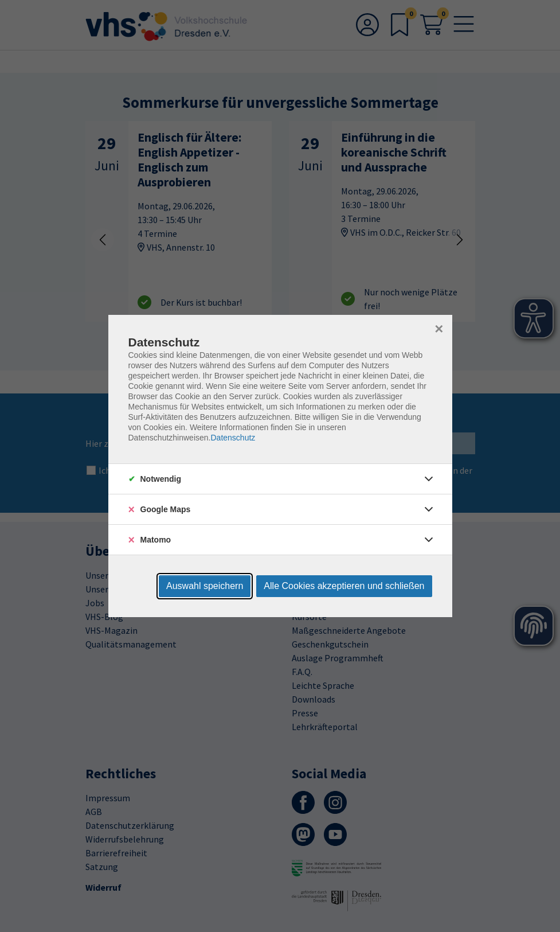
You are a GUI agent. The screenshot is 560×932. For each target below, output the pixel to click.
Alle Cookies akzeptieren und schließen (344, 586)
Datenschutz (233, 438)
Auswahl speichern (205, 586)
